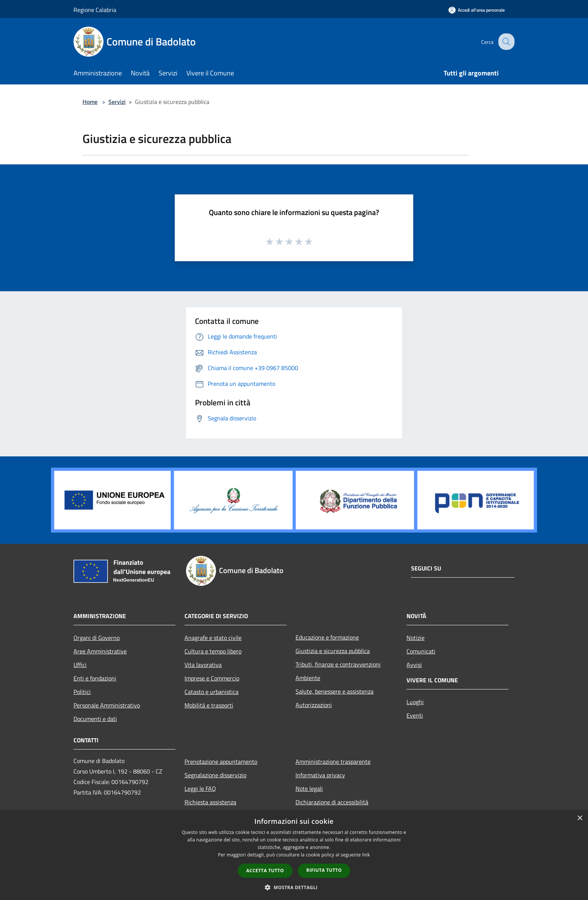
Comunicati (421, 651)
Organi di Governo (97, 638)
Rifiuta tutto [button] (324, 870)
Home (90, 102)
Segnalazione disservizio (215, 775)
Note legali (309, 789)
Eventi (415, 715)
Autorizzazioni (314, 705)
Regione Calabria (95, 10)
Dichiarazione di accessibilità (332, 802)
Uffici (80, 665)
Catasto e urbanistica (211, 692)
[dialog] (294, 855)
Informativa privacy (320, 775)
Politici (82, 692)
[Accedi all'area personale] (477, 10)
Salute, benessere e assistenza (334, 691)
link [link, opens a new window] (366, 855)
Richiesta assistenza (210, 802)
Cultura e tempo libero (213, 651)
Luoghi (415, 702)
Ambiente (308, 678)
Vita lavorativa (203, 665)
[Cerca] (505, 42)
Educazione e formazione (327, 637)
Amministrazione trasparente (333, 762)
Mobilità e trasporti (209, 705)
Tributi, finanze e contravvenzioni (338, 664)
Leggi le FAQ (200, 789)
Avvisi (414, 665)
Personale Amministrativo (107, 705)
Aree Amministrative (100, 651)
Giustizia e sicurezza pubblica (333, 651)
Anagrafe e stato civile (213, 638)
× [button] (580, 818)
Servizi (117, 102)
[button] (294, 887)
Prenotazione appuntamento (221, 762)
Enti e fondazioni (95, 678)
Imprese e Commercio (212, 678)
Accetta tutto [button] (265, 871)
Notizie (415, 638)
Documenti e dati (95, 719)
